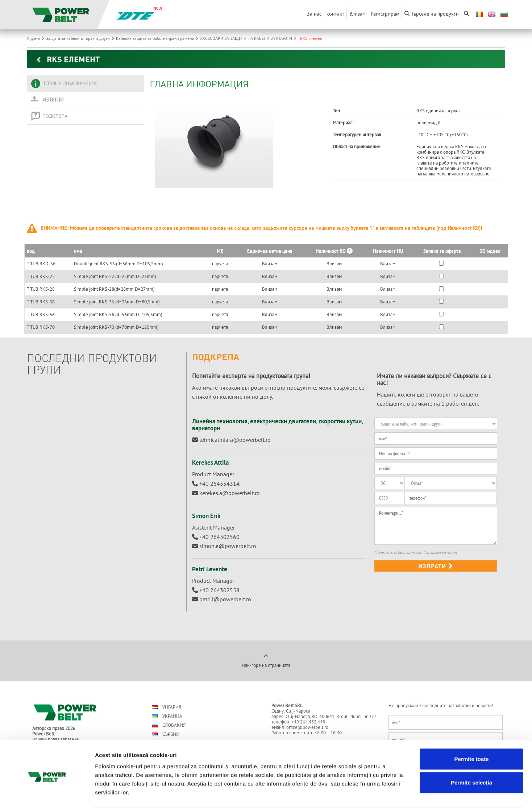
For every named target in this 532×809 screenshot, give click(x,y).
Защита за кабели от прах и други (81, 38)
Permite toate (471, 732)
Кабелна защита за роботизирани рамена (158, 38)
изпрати (436, 566)
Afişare (362, 795)
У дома (36, 38)
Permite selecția (471, 756)
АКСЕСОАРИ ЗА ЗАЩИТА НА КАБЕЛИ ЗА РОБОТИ (249, 38)
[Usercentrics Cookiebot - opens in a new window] (47, 795)
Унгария (167, 707)
